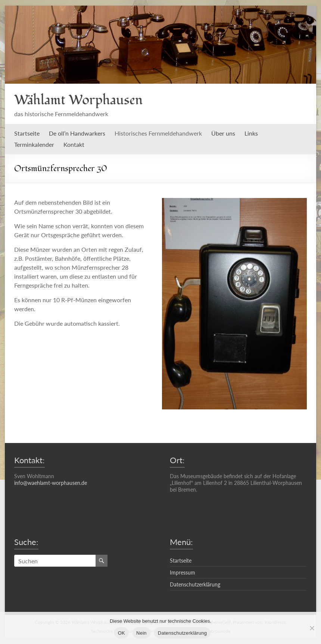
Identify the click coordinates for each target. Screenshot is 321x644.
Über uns (223, 133)
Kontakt (74, 144)
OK (121, 633)
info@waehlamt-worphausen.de (51, 483)
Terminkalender (34, 144)
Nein (141, 633)
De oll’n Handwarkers (77, 133)
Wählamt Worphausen (78, 100)
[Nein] (312, 628)
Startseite (27, 133)
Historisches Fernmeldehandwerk (158, 133)
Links (251, 133)
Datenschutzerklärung (195, 584)
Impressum (183, 572)
